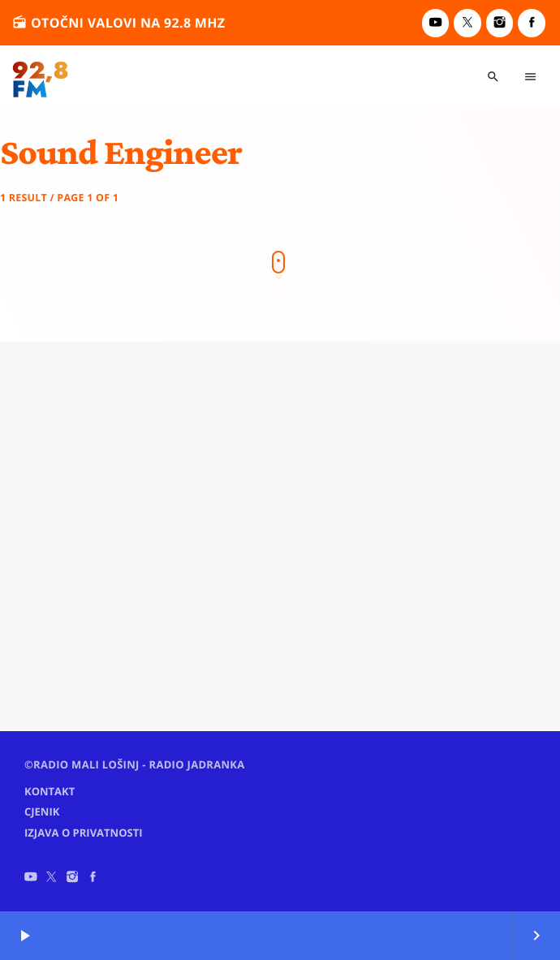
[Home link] (41, 77)
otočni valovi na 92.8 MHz (118, 22)
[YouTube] (436, 23)
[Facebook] (532, 23)
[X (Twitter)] (467, 23)
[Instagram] (500, 23)
